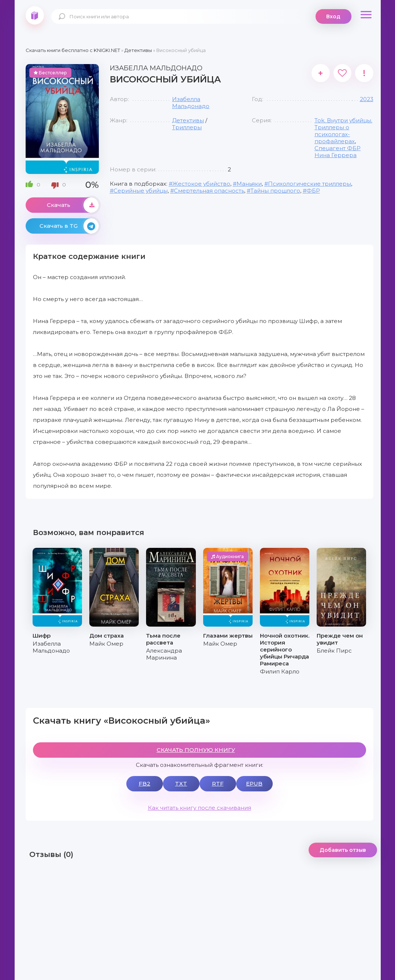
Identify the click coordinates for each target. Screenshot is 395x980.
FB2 (145, 784)
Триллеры (187, 127)
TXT (181, 784)
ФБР (313, 191)
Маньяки (249, 184)
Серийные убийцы (141, 191)
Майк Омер (106, 644)
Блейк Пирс (334, 651)
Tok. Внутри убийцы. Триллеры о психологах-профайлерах (343, 131)
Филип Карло (280, 671)
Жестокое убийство (201, 184)
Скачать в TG (69, 226)
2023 (367, 99)
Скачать (73, 205)
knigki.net (35, 15)
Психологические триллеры (310, 184)
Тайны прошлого (275, 191)
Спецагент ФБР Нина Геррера (338, 152)
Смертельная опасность (209, 191)
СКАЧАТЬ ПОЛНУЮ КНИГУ (196, 750)
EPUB (254, 784)
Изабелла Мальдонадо (191, 103)
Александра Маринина (164, 654)
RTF (218, 784)
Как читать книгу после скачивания (200, 808)
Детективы (188, 120)
